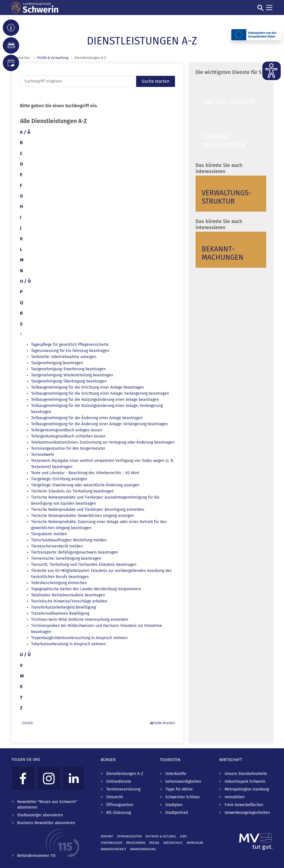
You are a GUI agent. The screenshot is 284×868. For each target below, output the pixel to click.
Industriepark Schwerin (245, 781)
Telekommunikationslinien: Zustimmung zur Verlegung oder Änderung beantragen (103, 442)
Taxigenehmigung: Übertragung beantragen (69, 381)
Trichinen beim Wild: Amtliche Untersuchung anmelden (80, 620)
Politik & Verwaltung (53, 58)
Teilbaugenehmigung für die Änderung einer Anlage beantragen (87, 418)
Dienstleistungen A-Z (125, 774)
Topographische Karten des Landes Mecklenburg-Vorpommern (86, 589)
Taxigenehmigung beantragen (57, 363)
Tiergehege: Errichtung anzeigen (59, 479)
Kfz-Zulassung (119, 813)
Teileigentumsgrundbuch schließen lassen (68, 436)
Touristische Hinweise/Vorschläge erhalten (69, 601)
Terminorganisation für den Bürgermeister (68, 448)
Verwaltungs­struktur (226, 197)
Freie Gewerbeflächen (244, 805)
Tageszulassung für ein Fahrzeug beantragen (70, 351)
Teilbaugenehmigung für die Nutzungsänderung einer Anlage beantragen (95, 400)
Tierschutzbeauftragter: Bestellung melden (69, 540)
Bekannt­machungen (223, 253)
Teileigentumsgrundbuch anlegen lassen (67, 430)
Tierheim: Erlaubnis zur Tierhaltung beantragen (72, 491)
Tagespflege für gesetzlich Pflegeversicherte (70, 345)
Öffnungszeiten (120, 805)
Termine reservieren (224, 141)
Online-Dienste (229, 102)
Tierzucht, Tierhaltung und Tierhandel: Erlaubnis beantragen (84, 565)
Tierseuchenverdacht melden (57, 546)
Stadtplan (174, 805)
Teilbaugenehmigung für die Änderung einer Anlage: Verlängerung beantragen (99, 424)
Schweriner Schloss (182, 797)
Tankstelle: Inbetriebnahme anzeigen (64, 357)
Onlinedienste (119, 781)
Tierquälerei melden (49, 534)
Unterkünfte (176, 774)
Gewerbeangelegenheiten (247, 813)
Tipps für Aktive (179, 789)
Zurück (28, 723)
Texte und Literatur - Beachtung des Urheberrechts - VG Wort (85, 473)
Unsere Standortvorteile (246, 774)
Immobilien (235, 797)
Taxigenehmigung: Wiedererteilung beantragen (72, 375)
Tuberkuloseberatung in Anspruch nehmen (68, 644)
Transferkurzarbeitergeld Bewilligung (64, 607)
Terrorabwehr (43, 455)
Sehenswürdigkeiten (183, 781)
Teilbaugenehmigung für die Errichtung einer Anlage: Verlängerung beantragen (100, 393)
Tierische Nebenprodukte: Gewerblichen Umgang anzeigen (83, 516)
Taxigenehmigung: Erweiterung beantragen (68, 369)
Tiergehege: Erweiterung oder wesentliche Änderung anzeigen (85, 485)
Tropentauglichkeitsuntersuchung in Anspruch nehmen (79, 638)
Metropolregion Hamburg (247, 789)
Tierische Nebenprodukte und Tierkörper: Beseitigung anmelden (88, 510)
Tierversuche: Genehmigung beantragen (66, 558)
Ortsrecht (115, 797)
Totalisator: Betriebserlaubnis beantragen (68, 595)
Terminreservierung (123, 789)
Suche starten (156, 81)
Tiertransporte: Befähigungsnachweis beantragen (75, 552)
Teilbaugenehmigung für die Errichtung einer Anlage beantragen (87, 387)
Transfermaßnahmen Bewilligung (60, 613)
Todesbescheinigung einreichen (59, 583)
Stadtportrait (177, 813)
